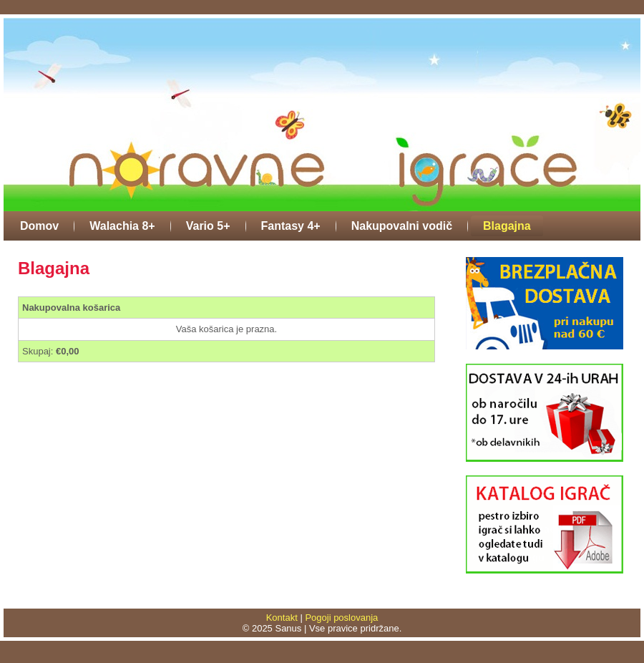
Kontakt (282, 618)
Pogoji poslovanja (341, 618)
